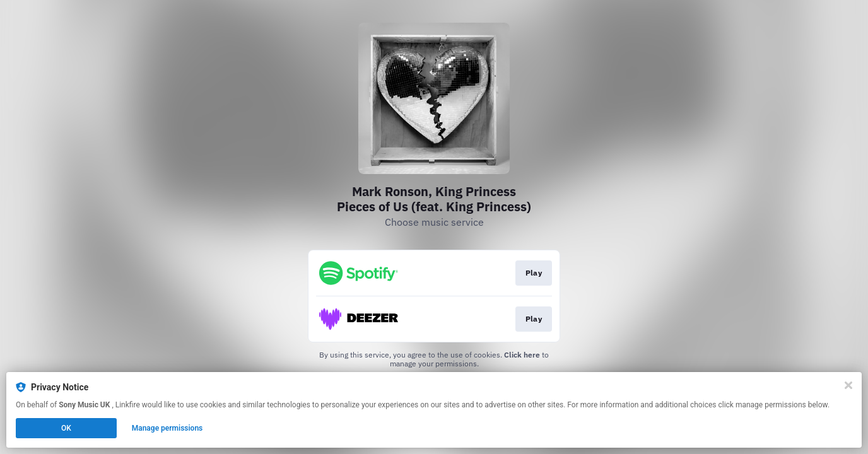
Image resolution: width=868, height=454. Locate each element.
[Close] (848, 385)
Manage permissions (167, 428)
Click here (522, 355)
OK (66, 428)
